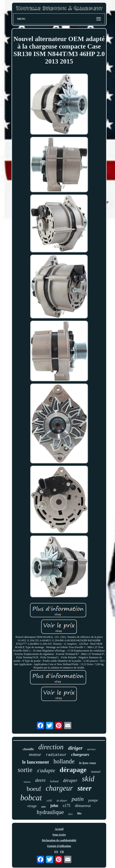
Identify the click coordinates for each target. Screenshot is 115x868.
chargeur (59, 788)
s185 (49, 800)
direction (51, 747)
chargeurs (80, 754)
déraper (70, 780)
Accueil (59, 829)
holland (54, 781)
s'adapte (46, 770)
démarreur (83, 806)
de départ (62, 801)
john (54, 806)
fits (79, 813)
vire (43, 807)
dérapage (73, 770)
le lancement (35, 762)
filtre (71, 814)
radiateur (56, 755)
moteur (35, 754)
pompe (93, 800)
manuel (96, 772)
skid (88, 779)
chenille (28, 749)
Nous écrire (59, 835)
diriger (75, 748)
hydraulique (50, 812)
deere (40, 780)
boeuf (34, 789)
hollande (64, 761)
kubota (27, 782)
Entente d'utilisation (59, 846)
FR (62, 852)
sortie (25, 770)
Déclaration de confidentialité (59, 840)
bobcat (31, 798)
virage (32, 806)
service (91, 749)
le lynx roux (87, 763)
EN (56, 852)
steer (85, 788)
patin (78, 799)
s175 (67, 806)
